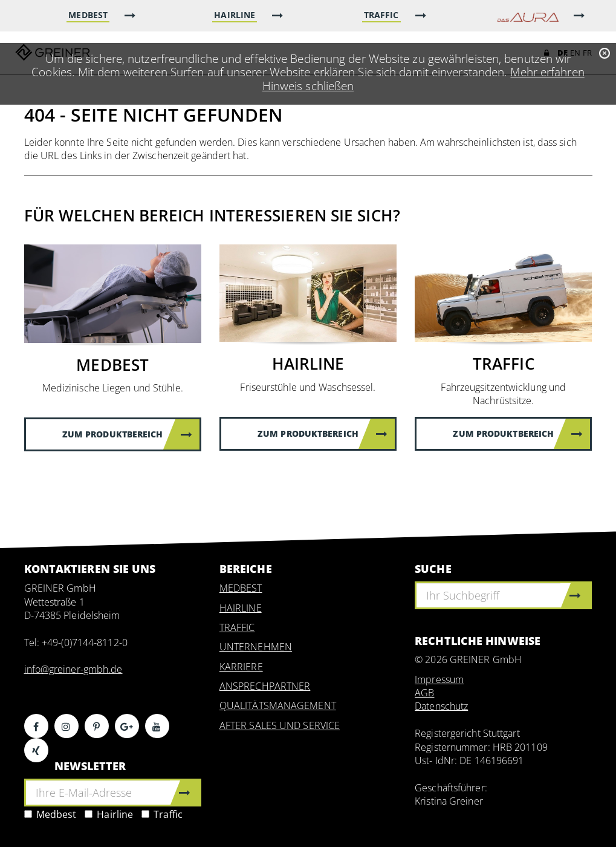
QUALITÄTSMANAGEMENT (278, 705)
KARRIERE (241, 667)
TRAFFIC (237, 627)
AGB (424, 693)
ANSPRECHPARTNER (265, 686)
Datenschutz (441, 706)
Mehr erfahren (547, 72)
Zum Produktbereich (127, 434)
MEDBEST (241, 588)
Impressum (439, 679)
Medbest (50, 814)
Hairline (109, 814)
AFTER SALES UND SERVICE (280, 725)
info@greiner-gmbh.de (73, 669)
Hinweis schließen (308, 86)
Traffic (162, 814)
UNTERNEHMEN (256, 647)
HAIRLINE (241, 608)
